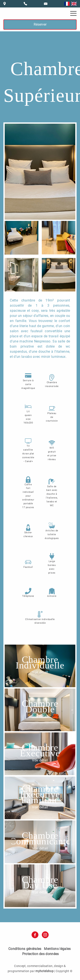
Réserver (40, 24)
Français (67, 4)
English (74, 4)
